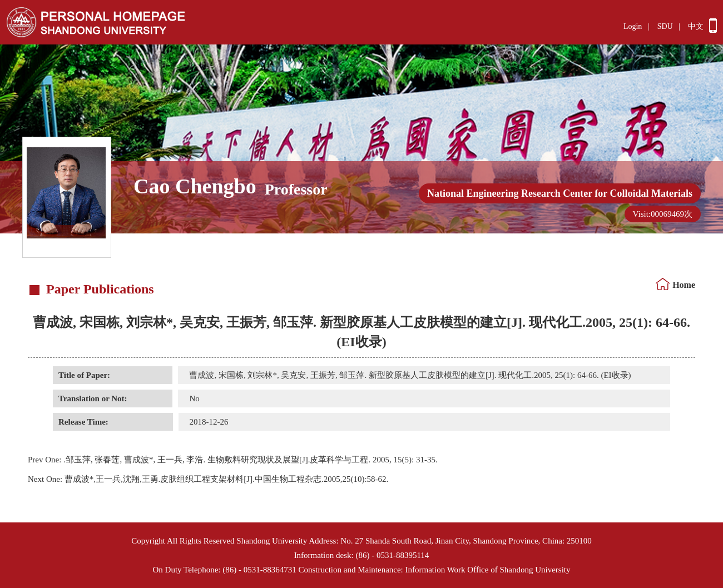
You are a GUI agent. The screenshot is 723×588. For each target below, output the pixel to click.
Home (684, 285)
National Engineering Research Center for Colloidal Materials (560, 193)
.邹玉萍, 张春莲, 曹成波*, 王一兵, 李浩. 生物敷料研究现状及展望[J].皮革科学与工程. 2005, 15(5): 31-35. (233, 460)
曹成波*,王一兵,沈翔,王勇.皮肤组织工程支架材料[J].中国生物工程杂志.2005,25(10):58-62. (208, 479)
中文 (696, 26)
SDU (665, 26)
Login (633, 26)
